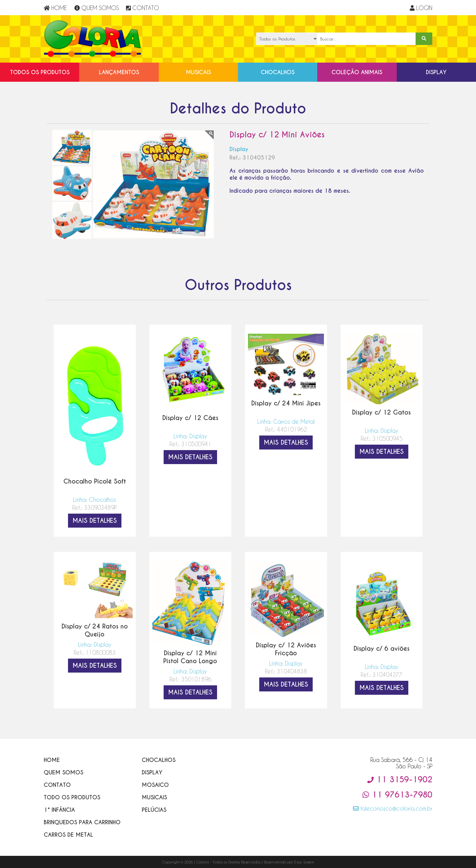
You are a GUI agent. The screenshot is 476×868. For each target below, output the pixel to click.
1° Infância (59, 810)
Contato (57, 785)
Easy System (304, 862)
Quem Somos (63, 772)
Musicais (198, 72)
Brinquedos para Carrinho (82, 822)
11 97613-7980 (397, 795)
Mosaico (155, 785)
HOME (55, 8)
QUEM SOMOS (97, 8)
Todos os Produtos (40, 72)
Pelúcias (154, 810)
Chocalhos (278, 72)
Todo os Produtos (72, 797)
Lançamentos (119, 72)
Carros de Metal (68, 835)
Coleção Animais (357, 72)
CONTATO (143, 8)
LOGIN (421, 8)
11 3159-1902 (400, 780)
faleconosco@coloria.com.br (393, 808)
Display (436, 72)
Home (52, 760)
